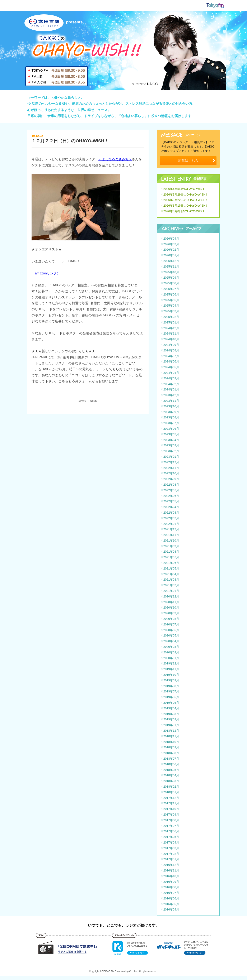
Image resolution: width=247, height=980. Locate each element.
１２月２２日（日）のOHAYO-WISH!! (69, 141)
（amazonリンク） (46, 273)
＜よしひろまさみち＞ (115, 159)
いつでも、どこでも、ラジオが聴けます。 (123, 925)
